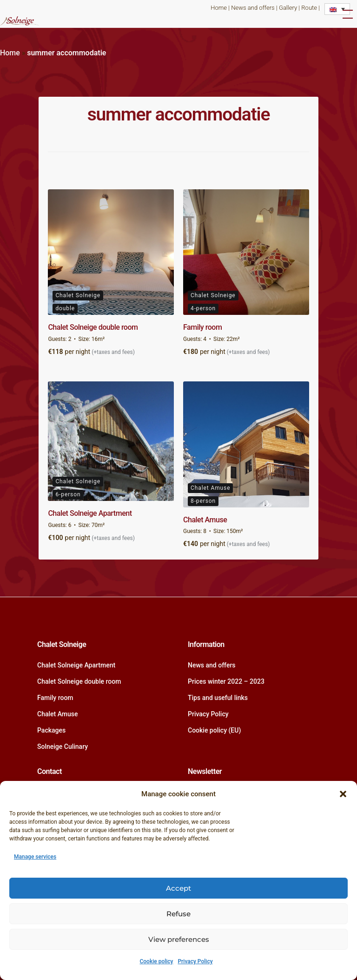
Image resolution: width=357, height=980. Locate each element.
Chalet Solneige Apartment (90, 513)
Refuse (178, 914)
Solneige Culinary (63, 747)
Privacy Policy (195, 961)
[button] (343, 794)
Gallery (288, 8)
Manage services (35, 857)
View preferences (179, 939)
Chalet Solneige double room (93, 327)
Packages (51, 730)
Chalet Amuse (205, 520)
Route (309, 8)
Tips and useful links (218, 698)
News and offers (253, 8)
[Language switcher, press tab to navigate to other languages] (337, 9)
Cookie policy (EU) (214, 730)
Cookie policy (156, 961)
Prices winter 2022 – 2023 (226, 681)
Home (219, 8)
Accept (178, 888)
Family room (202, 327)
